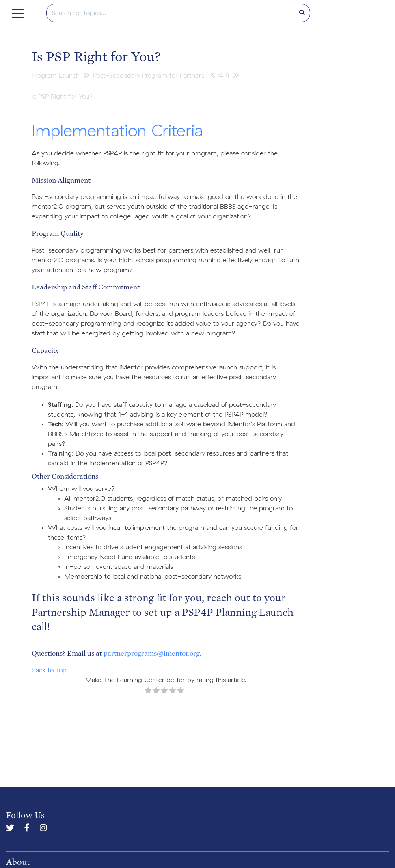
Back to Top (49, 670)
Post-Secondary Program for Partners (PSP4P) (161, 76)
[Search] (302, 13)
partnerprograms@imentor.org (152, 653)
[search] (171, 13)
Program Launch (56, 76)
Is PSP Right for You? (96, 56)
